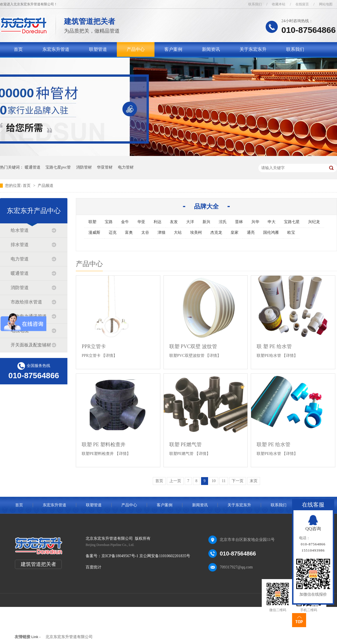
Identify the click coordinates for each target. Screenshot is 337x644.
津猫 (161, 233)
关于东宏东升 (253, 49)
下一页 (238, 481)
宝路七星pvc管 (58, 167)
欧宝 (291, 233)
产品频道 (45, 186)
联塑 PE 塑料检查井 (104, 445)
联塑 (92, 222)
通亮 (251, 233)
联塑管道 (98, 49)
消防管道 (20, 288)
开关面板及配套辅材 (31, 345)
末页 (254, 481)
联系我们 (255, 4)
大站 (178, 233)
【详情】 (109, 356)
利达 (158, 222)
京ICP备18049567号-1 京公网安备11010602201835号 (146, 556)
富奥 (129, 233)
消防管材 (84, 167)
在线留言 (302, 4)
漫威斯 (94, 233)
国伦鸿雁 (271, 233)
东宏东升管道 (56, 49)
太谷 (145, 233)
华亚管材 (105, 167)
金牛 (125, 222)
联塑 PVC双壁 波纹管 (193, 346)
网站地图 (326, 4)
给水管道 (20, 230)
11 (224, 481)
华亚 (141, 222)
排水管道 (20, 245)
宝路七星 (292, 222)
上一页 (175, 481)
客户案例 (173, 49)
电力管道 (20, 259)
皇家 (234, 233)
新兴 (206, 222)
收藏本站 (279, 4)
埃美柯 (196, 233)
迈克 (113, 233)
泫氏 (223, 222)
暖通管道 (33, 167)
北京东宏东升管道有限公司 (69, 637)
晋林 (239, 222)
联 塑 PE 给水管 (274, 346)
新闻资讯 (211, 49)
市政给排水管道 (26, 302)
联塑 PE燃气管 (186, 445)
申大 (272, 222)
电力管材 (126, 167)
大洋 (190, 222)
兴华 (255, 222)
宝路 (109, 222)
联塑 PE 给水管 (274, 445)
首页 (18, 49)
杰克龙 (216, 233)
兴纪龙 (314, 222)
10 (214, 481)
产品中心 (136, 49)
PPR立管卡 (94, 346)
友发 (174, 222)
